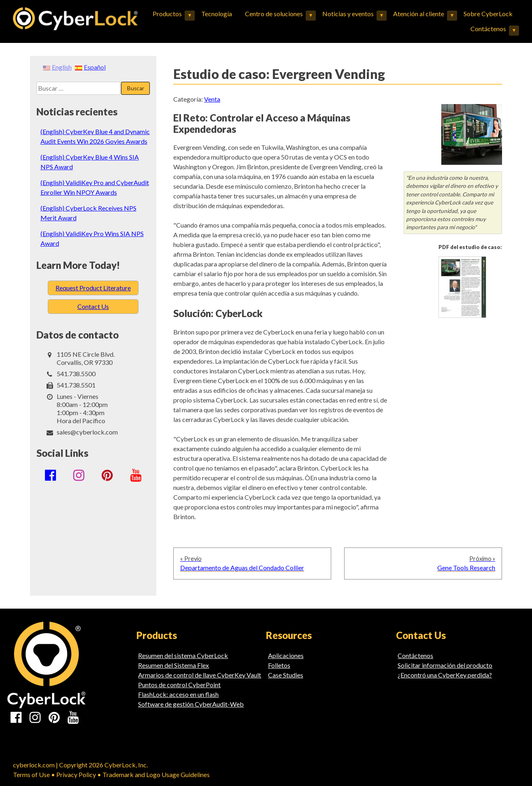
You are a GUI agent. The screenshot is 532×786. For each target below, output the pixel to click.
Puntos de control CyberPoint (179, 685)
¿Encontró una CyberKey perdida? (445, 675)
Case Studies (286, 675)
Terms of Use (31, 774)
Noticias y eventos (348, 14)
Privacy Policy (76, 774)
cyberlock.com (34, 765)
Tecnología (217, 14)
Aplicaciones (286, 655)
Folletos (279, 665)
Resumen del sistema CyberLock (183, 655)
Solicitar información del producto (445, 665)
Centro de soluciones (274, 14)
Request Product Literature (93, 288)
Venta (212, 99)
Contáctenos (488, 29)
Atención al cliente (419, 14)
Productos (167, 14)
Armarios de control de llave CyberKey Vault (200, 675)
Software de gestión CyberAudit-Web (191, 704)
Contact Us (93, 306)
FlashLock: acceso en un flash (178, 694)
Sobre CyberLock (488, 14)
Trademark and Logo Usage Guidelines (156, 774)
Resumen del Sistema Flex (173, 665)
